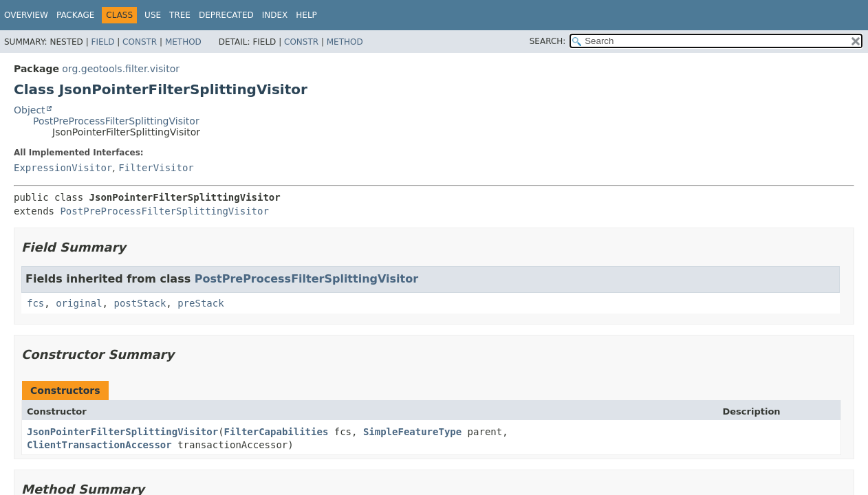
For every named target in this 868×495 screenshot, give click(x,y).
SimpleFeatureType (412, 432)
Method (183, 42)
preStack (200, 303)
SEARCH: (548, 41)
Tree (180, 15)
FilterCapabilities (276, 432)
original (79, 303)
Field (102, 42)
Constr (140, 42)
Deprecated (226, 15)
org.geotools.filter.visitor (121, 69)
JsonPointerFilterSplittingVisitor (122, 432)
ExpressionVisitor (63, 168)
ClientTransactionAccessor (99, 445)
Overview (26, 15)
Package (75, 15)
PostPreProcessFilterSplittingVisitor (116, 121)
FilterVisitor (156, 168)
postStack (140, 303)
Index (275, 15)
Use (153, 15)
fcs (35, 303)
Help (306, 15)
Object (30, 110)
